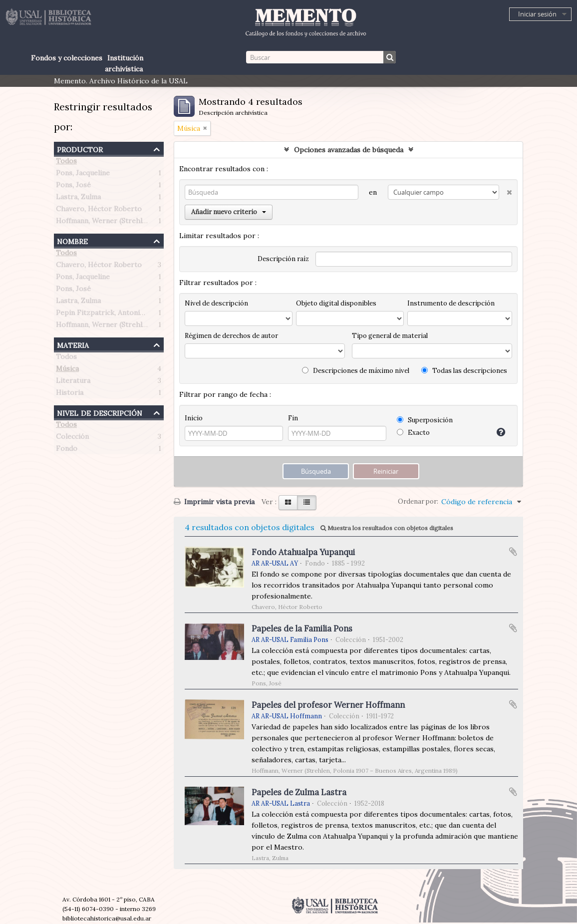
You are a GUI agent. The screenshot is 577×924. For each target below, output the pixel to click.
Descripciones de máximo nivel (356, 371)
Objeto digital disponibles (336, 303)
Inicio (194, 418)
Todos (66, 163)
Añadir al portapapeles (513, 552)
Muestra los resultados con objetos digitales (387, 528)
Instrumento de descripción (451, 303)
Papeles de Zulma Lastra (299, 792)
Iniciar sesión (537, 14)
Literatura (73, 382)
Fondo (67, 450)
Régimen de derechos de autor (231, 336)
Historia (70, 394)
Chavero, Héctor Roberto (99, 211)
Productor (80, 149)
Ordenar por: (418, 501)
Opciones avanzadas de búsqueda (349, 150)
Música (67, 370)
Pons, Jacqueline (83, 175)
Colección (72, 438)
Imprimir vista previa (214, 502)
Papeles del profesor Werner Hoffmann (328, 705)
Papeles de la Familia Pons (302, 628)
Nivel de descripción (100, 412)
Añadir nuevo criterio (229, 212)
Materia (73, 344)
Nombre (72, 240)
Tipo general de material (390, 336)
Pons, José (73, 187)
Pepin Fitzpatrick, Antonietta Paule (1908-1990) (135, 314)
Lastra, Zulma (78, 199)
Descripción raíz (283, 259)
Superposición (425, 420)
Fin (293, 418)
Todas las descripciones (464, 371)
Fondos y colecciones (67, 58)
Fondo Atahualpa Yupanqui (303, 552)
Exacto (413, 433)
